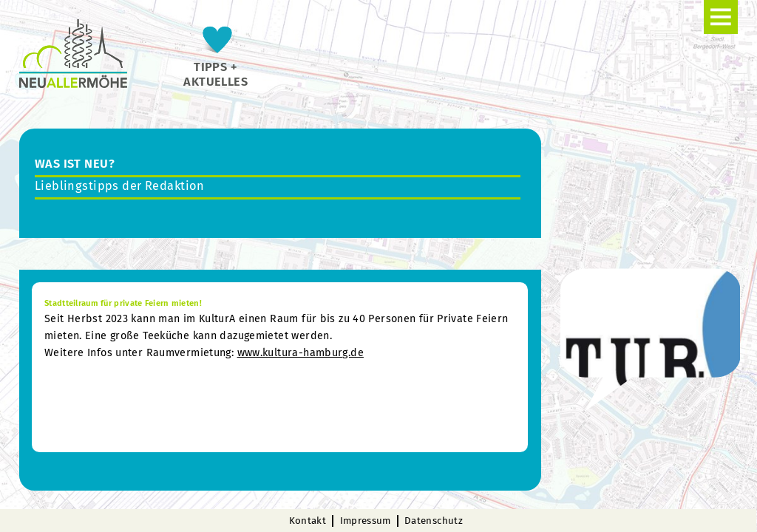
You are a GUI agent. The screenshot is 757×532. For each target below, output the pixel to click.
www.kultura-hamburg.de (301, 353)
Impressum (366, 521)
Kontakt (308, 521)
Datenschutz (434, 521)
